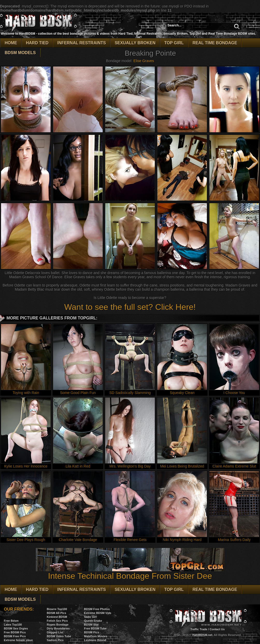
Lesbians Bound (95, 640)
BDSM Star (91, 625)
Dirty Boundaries (58, 628)
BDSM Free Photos (97, 609)
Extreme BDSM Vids (98, 613)
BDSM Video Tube (59, 636)
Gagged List (55, 632)
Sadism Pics (55, 640)
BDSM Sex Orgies (16, 628)
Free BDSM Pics (15, 632)
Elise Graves (144, 61)
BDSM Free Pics (15, 636)
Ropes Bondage (58, 625)
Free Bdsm (11, 621)
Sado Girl (90, 617)
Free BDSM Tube (95, 628)
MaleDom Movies (96, 636)
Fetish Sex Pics (57, 621)
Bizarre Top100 (57, 609)
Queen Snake (93, 621)
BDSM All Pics (57, 613)
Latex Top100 (13, 625)
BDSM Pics (92, 632)
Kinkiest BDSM (57, 617)
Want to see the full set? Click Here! (130, 307)
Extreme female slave (18, 640)
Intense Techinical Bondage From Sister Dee (130, 572)
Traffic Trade (199, 629)
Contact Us (217, 629)
